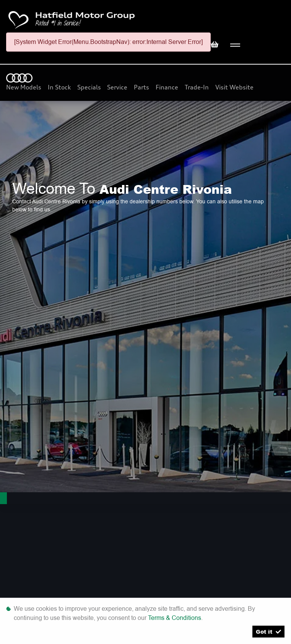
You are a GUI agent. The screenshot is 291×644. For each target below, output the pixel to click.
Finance (168, 87)
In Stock (60, 87)
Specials (90, 87)
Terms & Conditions (175, 618)
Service (118, 87)
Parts (142, 87)
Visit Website (234, 87)
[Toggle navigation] (235, 45)
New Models (24, 87)
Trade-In (198, 87)
